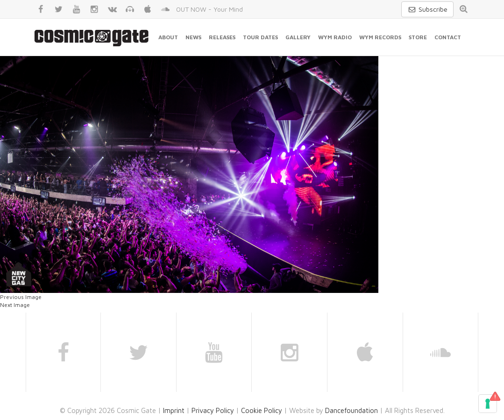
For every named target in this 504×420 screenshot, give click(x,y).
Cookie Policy (262, 410)
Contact (448, 37)
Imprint (174, 410)
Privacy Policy (213, 410)
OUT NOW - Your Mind (209, 9)
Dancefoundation (351, 410)
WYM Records (380, 37)
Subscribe (427, 9)
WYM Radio (335, 37)
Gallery (298, 37)
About (168, 37)
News (193, 37)
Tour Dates (260, 37)
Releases (222, 37)
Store (418, 37)
